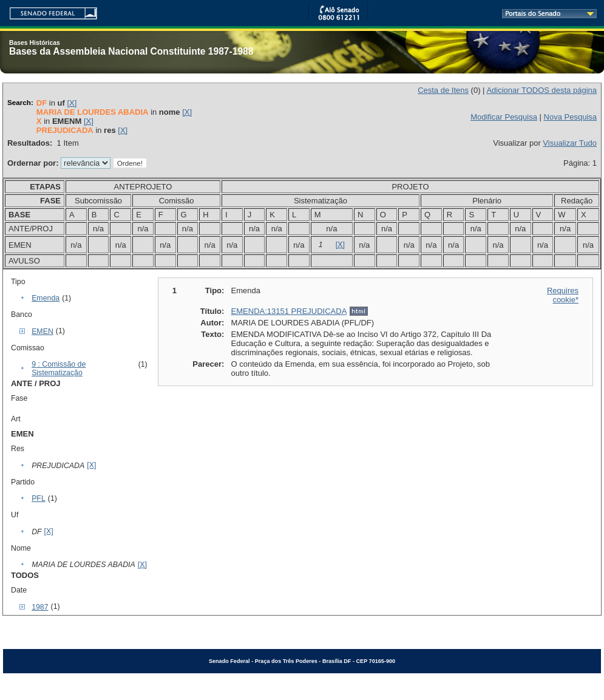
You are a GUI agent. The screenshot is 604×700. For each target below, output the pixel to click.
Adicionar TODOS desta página (541, 90)
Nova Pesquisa (570, 117)
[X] (72, 103)
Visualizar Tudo (570, 143)
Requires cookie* (563, 295)
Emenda (46, 298)
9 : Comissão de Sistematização (59, 369)
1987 (40, 607)
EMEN (42, 331)
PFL (39, 498)
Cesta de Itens (443, 90)
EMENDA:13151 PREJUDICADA (289, 311)
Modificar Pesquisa (504, 117)
